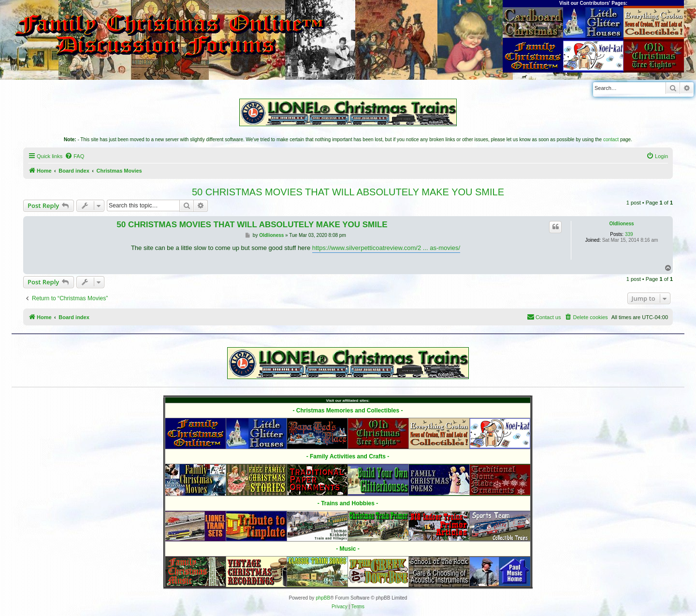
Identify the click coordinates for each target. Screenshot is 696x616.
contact (611, 139)
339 (629, 234)
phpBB (323, 598)
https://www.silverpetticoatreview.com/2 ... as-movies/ (386, 248)
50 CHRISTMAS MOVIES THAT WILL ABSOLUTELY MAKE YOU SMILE (348, 192)
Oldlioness (621, 224)
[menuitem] (74, 156)
